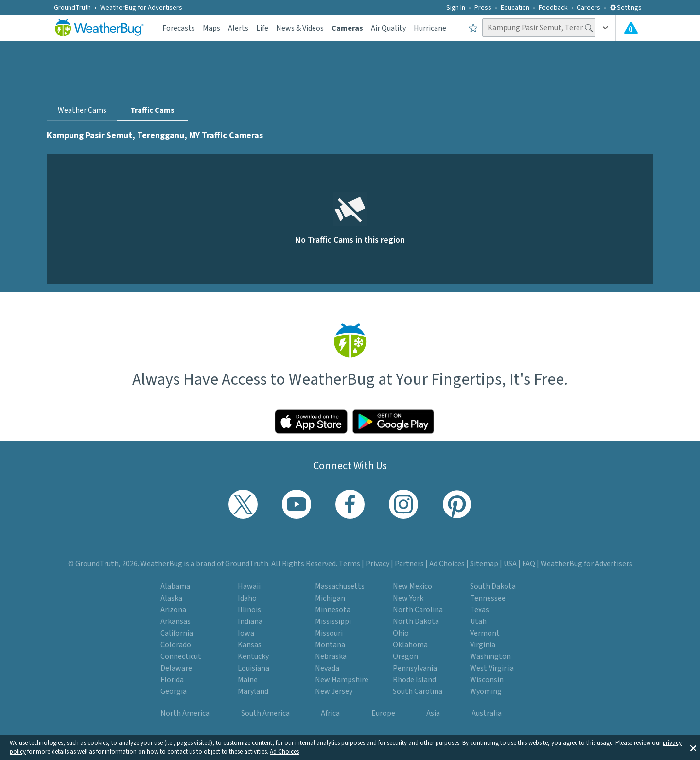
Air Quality (388, 28)
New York (408, 598)
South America (265, 713)
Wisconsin (487, 680)
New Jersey (334, 691)
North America (185, 713)
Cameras (347, 28)
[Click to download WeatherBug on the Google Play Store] (393, 422)
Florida (172, 680)
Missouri (329, 633)
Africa (330, 713)
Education (515, 8)
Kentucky (253, 656)
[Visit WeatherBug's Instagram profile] (403, 504)
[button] (693, 747)
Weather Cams (82, 110)
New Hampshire (342, 680)
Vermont (485, 633)
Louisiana (254, 668)
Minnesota (333, 610)
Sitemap (484, 564)
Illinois (249, 610)
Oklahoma (410, 645)
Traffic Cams (152, 110)
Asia (433, 713)
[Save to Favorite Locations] (473, 28)
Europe (383, 713)
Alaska (171, 598)
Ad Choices (284, 752)
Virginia (483, 645)
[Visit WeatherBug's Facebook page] (350, 504)
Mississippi (333, 621)
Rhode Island (414, 680)
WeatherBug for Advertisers (141, 8)
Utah (478, 621)
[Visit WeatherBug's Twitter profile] (243, 504)
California (177, 633)
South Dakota (493, 586)
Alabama (175, 586)
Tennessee (488, 598)
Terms (350, 564)
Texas (480, 610)
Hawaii (249, 586)
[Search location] (539, 28)
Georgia (174, 691)
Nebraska (331, 656)
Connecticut (181, 656)
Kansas (250, 645)
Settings (626, 8)
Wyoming (486, 691)
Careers (589, 8)
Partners (409, 564)
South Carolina (418, 691)
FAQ (529, 564)
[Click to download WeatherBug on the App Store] (311, 422)
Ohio (401, 633)
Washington (490, 656)
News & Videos (300, 28)
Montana (330, 645)
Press (483, 8)
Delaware (176, 668)
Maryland (253, 691)
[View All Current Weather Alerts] (631, 28)
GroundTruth (72, 8)
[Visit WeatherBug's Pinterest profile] (457, 504)
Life (262, 28)
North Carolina (418, 610)
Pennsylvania (415, 668)
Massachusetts (340, 586)
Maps (211, 28)
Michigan (330, 598)
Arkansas (175, 621)
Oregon (405, 656)
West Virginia (492, 668)
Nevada (327, 668)
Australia (487, 713)
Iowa (246, 633)
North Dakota (416, 621)
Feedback (553, 8)
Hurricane (430, 28)
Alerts (238, 28)
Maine (248, 680)
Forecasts (179, 28)
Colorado (176, 645)
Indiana (250, 621)
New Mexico (412, 586)
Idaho (247, 598)
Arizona (173, 610)
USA (510, 564)
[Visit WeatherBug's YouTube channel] (297, 504)
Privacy (377, 564)
